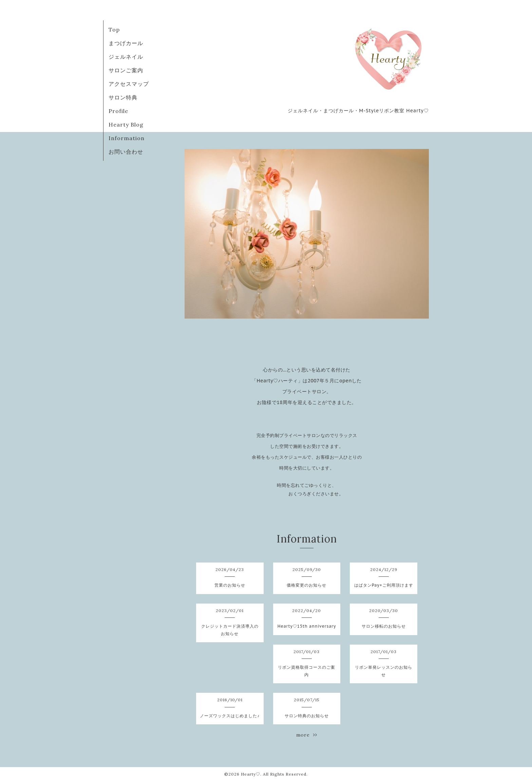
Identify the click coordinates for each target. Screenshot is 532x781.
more (307, 735)
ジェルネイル (126, 57)
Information (127, 138)
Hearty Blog (126, 125)
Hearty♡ (251, 774)
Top (114, 30)
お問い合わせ (126, 152)
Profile (118, 111)
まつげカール (126, 43)
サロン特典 (123, 97)
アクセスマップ (129, 84)
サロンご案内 (126, 70)
